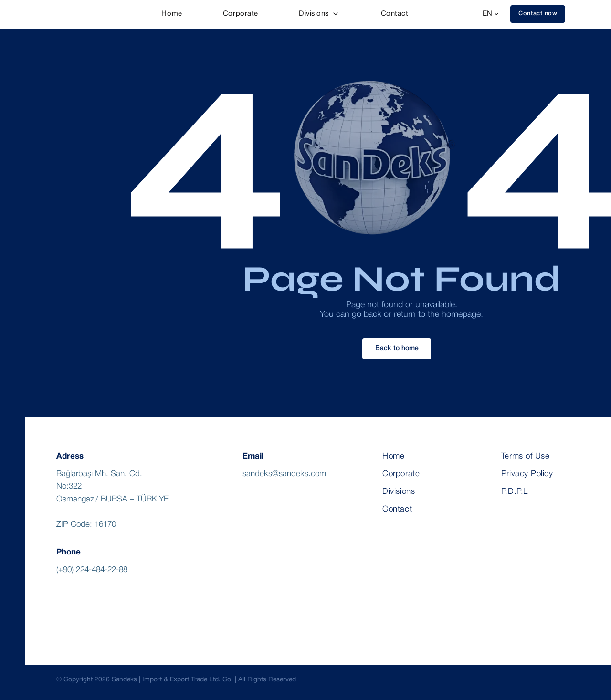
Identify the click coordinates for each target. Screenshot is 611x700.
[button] (538, 14)
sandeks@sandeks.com (284, 474)
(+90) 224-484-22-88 (92, 570)
